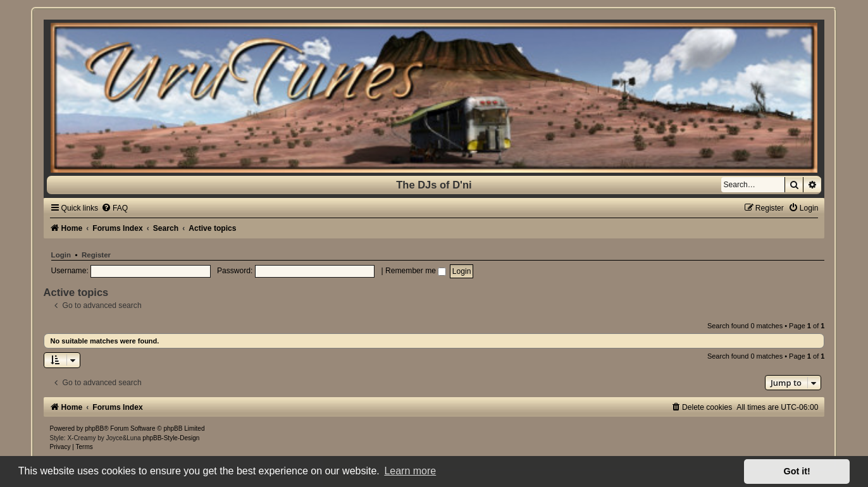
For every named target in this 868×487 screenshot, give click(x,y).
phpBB (94, 428)
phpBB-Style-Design (171, 438)
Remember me (416, 271)
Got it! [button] (797, 471)
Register (96, 255)
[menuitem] (115, 208)
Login (61, 255)
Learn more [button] (410, 471)
